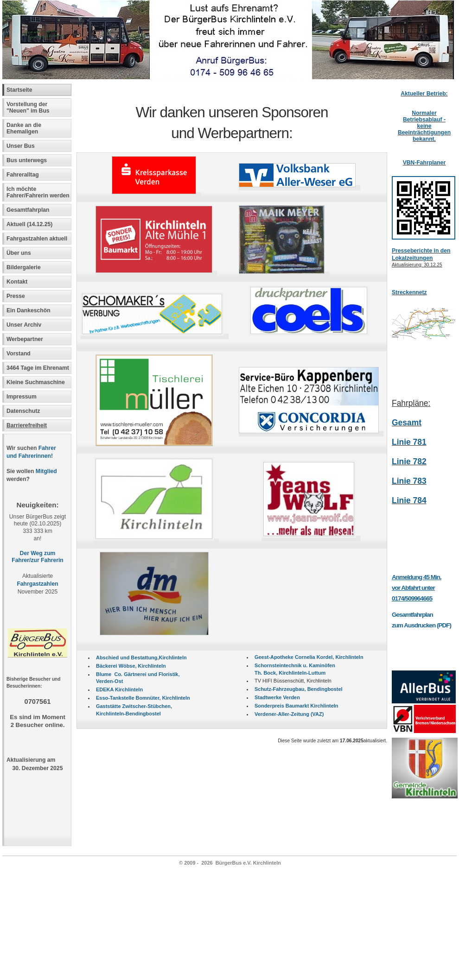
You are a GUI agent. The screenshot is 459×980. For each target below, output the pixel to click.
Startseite (19, 90)
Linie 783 (409, 481)
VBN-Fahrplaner (424, 163)
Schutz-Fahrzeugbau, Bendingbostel (299, 689)
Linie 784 (409, 500)
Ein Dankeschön (29, 310)
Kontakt (17, 282)
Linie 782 (409, 462)
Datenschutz (23, 411)
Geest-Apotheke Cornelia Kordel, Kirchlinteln (309, 657)
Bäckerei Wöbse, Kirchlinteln (131, 666)
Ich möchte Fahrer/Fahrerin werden (38, 192)
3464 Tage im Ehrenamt (38, 368)
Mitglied (46, 471)
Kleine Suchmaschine (36, 382)
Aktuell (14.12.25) (29, 224)
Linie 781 (409, 442)
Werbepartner (25, 339)
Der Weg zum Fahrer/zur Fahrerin (37, 557)
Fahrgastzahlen (37, 584)
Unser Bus (21, 146)
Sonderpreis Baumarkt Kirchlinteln (296, 706)
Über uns (19, 253)
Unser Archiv (24, 325)
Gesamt (407, 423)
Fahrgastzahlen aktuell (37, 239)
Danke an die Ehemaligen (24, 128)
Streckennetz (409, 292)
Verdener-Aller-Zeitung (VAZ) (289, 714)
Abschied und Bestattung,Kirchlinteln (141, 658)
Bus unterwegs (28, 160)
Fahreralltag (23, 175)
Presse (16, 296)
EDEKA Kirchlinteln (119, 689)
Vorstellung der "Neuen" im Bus (28, 107)
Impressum (22, 397)
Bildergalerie (24, 267)
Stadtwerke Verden (277, 697)
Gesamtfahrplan (28, 210)
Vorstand (19, 354)
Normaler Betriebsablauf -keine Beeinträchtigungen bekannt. (424, 126)
